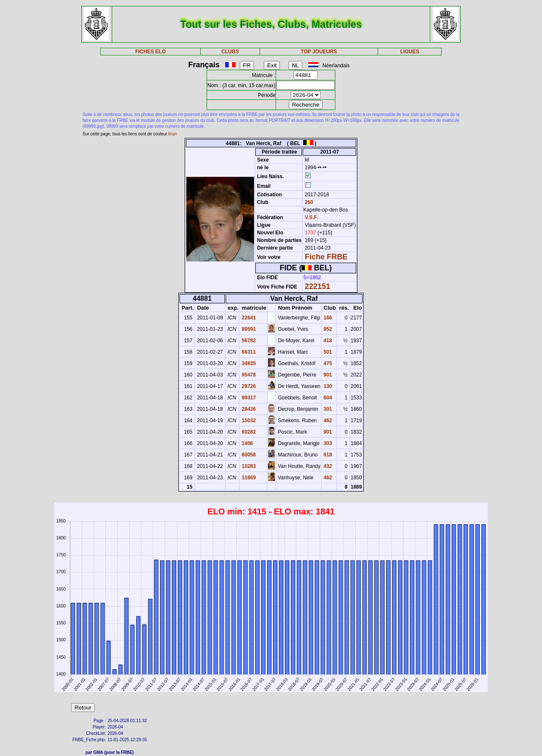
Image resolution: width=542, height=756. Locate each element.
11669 (248, 478)
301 (327, 409)
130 (327, 386)
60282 (248, 432)
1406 (246, 443)
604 (327, 398)
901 (327, 375)
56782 (248, 341)
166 (327, 318)
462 (327, 421)
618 (327, 455)
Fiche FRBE (326, 257)
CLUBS (230, 52)
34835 (248, 363)
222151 (318, 286)
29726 (248, 386)
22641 (248, 318)
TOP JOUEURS (319, 52)
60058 (248, 455)
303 (327, 443)
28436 (248, 409)
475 (327, 363)
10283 (248, 466)
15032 (248, 421)
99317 (248, 398)
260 (308, 202)
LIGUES (410, 52)
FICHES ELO (150, 52)
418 (327, 341)
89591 (248, 329)
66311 (248, 352)
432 (327, 466)
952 (327, 329)
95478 (248, 375)
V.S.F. (311, 217)
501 (327, 352)
